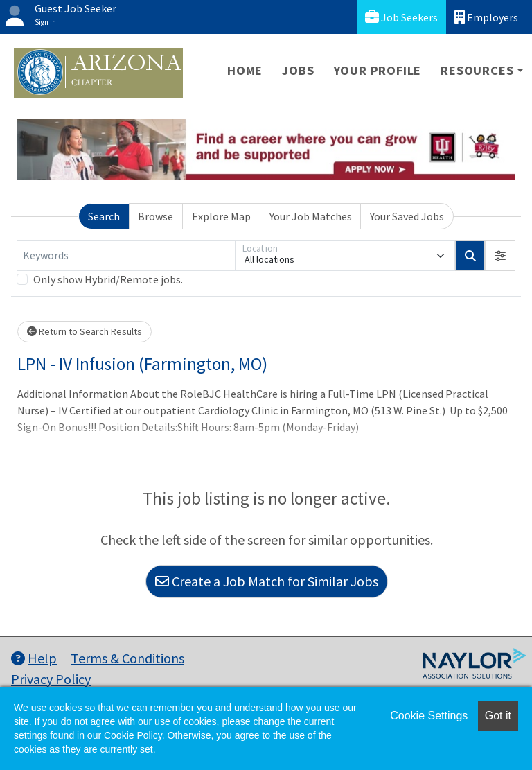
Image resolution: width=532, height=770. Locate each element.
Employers (486, 17)
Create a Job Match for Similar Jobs (267, 581)
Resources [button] (477, 70)
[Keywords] (126, 256)
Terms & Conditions (127, 658)
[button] (500, 256)
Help (34, 658)
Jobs (298, 70)
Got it (498, 716)
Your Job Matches (311, 216)
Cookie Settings (429, 716)
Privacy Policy (51, 679)
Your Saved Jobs (407, 216)
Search (104, 216)
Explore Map (221, 216)
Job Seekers (401, 17)
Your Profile (378, 70)
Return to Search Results (85, 331)
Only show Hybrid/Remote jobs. (108, 279)
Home (245, 70)
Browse (156, 216)
